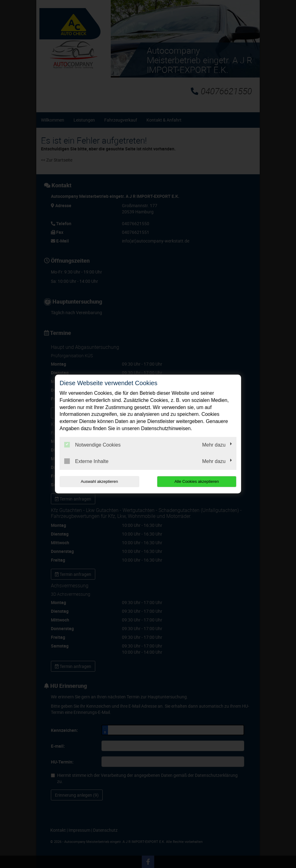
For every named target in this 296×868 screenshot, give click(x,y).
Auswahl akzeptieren (99, 481)
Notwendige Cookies (92, 445)
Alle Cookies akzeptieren (197, 481)
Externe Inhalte (86, 461)
